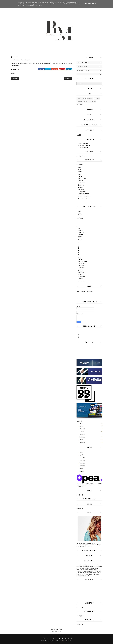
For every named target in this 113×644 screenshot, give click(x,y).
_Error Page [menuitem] (81, 189)
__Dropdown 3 (82, 267)
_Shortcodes (81, 269)
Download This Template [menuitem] (84, 197)
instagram (80, 234)
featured (90, 99)
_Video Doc (81, 280)
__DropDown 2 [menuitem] (82, 182)
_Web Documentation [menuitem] (83, 193)
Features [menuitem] (80, 176)
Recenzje (80, 101)
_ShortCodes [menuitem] (81, 186)
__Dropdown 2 (82, 265)
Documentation (82, 276)
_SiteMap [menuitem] (80, 188)
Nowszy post (15, 78)
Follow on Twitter (90, 63)
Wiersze (93, 101)
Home (79, 167)
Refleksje (87, 101)
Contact (80, 171)
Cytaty (28, 60)
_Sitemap (80, 271)
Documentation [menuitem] (82, 191)
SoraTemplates (50, 641)
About (79, 169)
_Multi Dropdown (82, 261)
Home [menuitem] (79, 175)
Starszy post (68, 78)
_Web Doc (81, 278)
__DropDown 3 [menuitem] (82, 184)
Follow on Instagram (90, 74)
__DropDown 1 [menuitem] (82, 180)
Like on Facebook (90, 66)
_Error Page (81, 273)
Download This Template (84, 282)
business (80, 274)
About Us (80, 231)
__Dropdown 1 (82, 263)
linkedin (80, 236)
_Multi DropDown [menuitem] (82, 178)
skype (79, 238)
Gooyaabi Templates (67, 641)
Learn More (87, 4)
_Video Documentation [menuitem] (84, 195)
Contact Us (81, 215)
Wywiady (80, 104)
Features (80, 260)
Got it (94, 4)
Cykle (79, 99)
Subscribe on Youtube (90, 70)
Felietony (97, 99)
